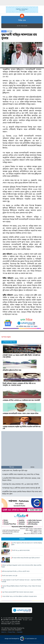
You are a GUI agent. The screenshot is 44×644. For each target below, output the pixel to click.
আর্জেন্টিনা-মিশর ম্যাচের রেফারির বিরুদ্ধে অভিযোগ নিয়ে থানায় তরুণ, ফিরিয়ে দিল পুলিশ (22, 493)
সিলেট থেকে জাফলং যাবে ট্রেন (10, 576)
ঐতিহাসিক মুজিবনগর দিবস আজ (12, 370)
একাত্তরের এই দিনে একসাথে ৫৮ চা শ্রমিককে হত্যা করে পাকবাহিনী (21, 400)
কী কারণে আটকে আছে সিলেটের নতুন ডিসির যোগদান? (26, 558)
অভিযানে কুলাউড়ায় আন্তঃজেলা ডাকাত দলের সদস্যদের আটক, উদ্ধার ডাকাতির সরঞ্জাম (21, 566)
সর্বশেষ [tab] (32, 467)
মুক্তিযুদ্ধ (4, 31)
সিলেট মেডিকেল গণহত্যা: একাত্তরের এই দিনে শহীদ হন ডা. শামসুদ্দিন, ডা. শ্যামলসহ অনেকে (19, 384)
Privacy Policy (12, 632)
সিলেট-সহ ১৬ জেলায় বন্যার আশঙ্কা (21, 550)
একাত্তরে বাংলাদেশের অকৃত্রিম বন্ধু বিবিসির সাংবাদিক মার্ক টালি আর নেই (22, 428)
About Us (4, 632)
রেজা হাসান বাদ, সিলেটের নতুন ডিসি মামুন (15, 471)
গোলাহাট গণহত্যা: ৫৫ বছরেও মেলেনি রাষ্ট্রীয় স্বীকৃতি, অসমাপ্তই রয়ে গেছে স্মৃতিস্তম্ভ (21, 356)
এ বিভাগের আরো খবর (9, 342)
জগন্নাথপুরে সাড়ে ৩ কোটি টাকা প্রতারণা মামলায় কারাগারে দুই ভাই (21, 488)
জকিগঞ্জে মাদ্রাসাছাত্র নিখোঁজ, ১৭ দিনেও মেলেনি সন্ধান (16, 571)
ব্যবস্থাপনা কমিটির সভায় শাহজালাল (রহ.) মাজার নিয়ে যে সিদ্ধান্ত (21, 474)
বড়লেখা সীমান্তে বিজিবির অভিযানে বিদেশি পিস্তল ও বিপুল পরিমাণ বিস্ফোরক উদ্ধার (21, 587)
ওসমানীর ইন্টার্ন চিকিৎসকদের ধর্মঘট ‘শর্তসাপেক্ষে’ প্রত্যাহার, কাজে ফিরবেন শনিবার (21, 479)
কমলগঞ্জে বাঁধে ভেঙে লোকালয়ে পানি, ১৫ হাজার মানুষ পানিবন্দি (20, 484)
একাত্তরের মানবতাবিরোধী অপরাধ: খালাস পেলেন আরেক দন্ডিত (20, 413)
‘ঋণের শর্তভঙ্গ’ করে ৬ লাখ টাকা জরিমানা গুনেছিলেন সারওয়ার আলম (19, 596)
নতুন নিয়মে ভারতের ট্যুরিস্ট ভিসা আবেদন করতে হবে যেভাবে (18, 592)
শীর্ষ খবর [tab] (12, 467)
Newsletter (20, 632)
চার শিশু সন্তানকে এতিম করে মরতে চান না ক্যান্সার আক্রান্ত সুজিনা (26, 544)
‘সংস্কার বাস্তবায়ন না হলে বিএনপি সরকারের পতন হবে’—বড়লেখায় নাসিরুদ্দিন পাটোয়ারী (21, 581)
